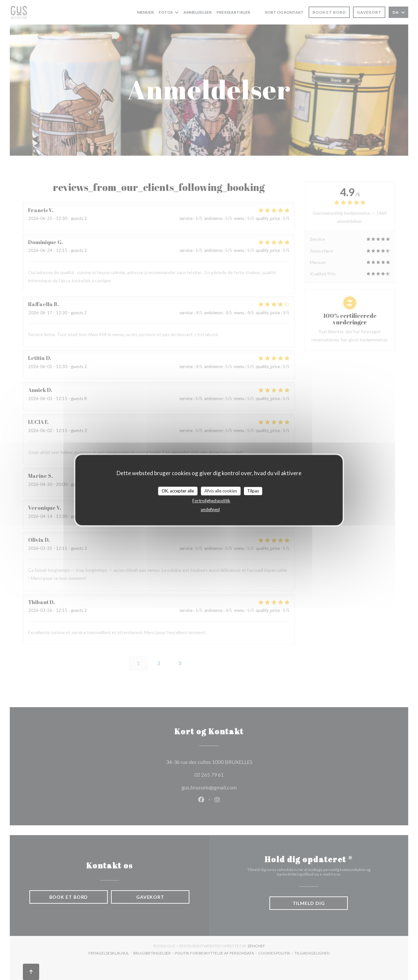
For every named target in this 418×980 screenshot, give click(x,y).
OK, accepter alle (178, 491)
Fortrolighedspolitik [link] (211, 501)
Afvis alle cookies (221, 491)
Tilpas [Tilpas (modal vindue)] (253, 491)
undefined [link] (210, 509)
